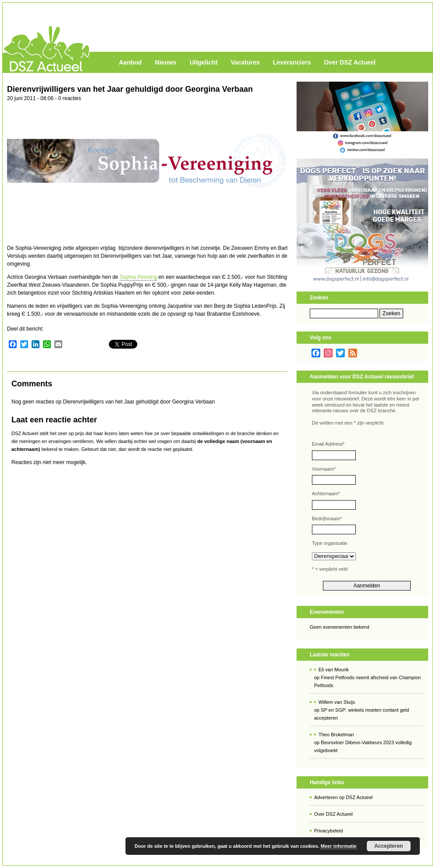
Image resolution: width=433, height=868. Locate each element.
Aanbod (130, 62)
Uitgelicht (204, 62)
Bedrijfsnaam (327, 519)
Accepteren (388, 846)
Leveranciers (292, 62)
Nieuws (166, 62)
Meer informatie (339, 846)
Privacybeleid (328, 831)
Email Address (328, 444)
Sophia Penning (138, 277)
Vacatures (245, 62)
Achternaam (326, 493)
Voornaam (324, 469)
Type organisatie (330, 543)
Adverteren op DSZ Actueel (343, 797)
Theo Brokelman (336, 735)
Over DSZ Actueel (350, 62)
